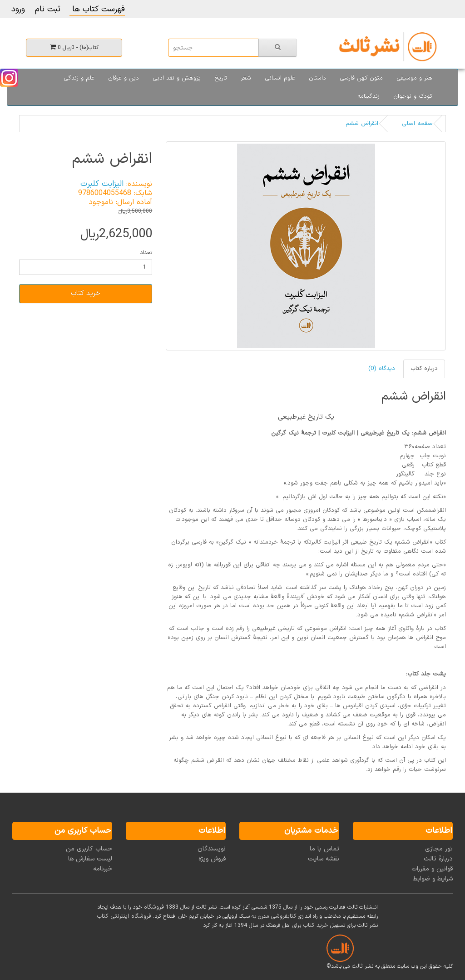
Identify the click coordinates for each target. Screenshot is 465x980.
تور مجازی (439, 849)
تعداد (146, 253)
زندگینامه (369, 96)
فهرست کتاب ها (97, 9)
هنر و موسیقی (414, 78)
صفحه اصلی (417, 124)
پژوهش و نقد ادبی (177, 78)
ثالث (357, 966)
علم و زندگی (79, 78)
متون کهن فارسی (361, 78)
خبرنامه (103, 869)
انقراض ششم (362, 124)
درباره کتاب (424, 369)
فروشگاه (154, 907)
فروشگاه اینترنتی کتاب (124, 916)
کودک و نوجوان (413, 96)
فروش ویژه (212, 859)
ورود (18, 9)
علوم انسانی (280, 78)
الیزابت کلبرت (102, 184)
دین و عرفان (124, 78)
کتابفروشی (283, 916)
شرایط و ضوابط (433, 879)
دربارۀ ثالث (438, 859)
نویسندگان (212, 849)
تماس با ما (324, 849)
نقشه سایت (324, 859)
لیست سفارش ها (90, 859)
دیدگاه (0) (382, 369)
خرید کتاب (86, 293)
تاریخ (221, 78)
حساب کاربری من (89, 849)
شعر (246, 78)
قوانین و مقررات (432, 869)
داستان (317, 78)
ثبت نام (48, 9)
